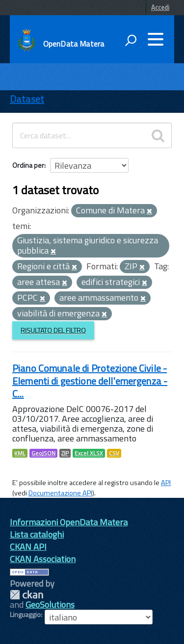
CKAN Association (43, 559)
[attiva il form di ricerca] (131, 40)
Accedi (160, 7)
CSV (114, 453)
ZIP (65, 453)
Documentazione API (60, 493)
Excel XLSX (89, 453)
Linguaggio (25, 615)
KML (20, 453)
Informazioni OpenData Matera (69, 522)
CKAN (26, 595)
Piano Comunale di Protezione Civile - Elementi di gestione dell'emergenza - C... (90, 381)
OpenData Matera (74, 44)
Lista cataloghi (37, 534)
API (166, 483)
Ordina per (28, 165)
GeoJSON (43, 453)
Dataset (27, 99)
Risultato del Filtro (53, 330)
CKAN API (28, 547)
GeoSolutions (50, 605)
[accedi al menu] (156, 39)
